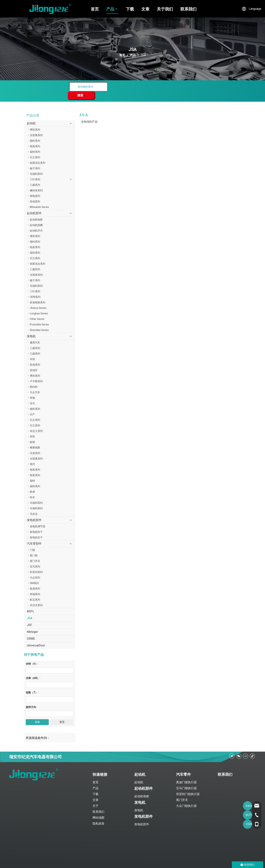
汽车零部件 (34, 544)
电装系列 (35, 146)
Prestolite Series (39, 325)
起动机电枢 (36, 220)
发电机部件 (34, 520)
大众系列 (35, 578)
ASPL (31, 611)
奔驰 (32, 398)
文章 (145, 9)
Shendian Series (39, 330)
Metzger (32, 632)
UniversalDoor (36, 645)
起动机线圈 (36, 225)
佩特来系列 (36, 190)
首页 (95, 9)
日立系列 (35, 157)
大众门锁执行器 (186, 806)
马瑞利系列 (36, 174)
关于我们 (165, 9)
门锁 (32, 550)
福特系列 (35, 152)
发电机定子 (36, 537)
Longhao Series (39, 313)
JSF (29, 625)
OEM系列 (35, 297)
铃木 (32, 497)
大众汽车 (35, 392)
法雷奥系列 (36, 135)
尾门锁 (34, 555)
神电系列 (35, 196)
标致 (32, 442)
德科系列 (35, 141)
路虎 (32, 492)
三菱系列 (35, 185)
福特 (32, 481)
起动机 (31, 123)
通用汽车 (35, 343)
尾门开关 (35, 561)
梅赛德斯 (35, 448)
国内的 (34, 387)
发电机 (31, 336)
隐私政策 (98, 824)
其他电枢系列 (38, 302)
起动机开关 (36, 231)
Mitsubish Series (39, 207)
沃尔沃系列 (36, 605)
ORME (31, 639)
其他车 (34, 370)
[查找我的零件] (88, 87)
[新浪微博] (232, 756)
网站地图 (98, 818)
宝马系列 (35, 567)
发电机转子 (36, 532)
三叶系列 (35, 179)
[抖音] (252, 756)
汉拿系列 (35, 453)
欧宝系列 (35, 600)
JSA (30, 618)
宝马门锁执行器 (186, 788)
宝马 (32, 403)
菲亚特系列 (36, 572)
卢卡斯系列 (36, 381)
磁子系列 (35, 168)
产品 (110, 9)
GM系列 (34, 583)
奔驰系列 (35, 594)
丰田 (32, 359)
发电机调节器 (38, 526)
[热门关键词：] (81, 96)
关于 (96, 806)
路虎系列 (35, 589)
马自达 (34, 514)
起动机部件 (34, 213)
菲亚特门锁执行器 (188, 794)
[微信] (239, 756)
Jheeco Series (38, 308)
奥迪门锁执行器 (186, 782)
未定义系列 (36, 431)
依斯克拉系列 (38, 163)
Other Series (37, 319)
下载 (130, 9)
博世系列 (35, 130)
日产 (32, 414)
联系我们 (188, 9)
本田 (32, 436)
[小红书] (245, 756)
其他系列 (35, 201)
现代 (32, 464)
